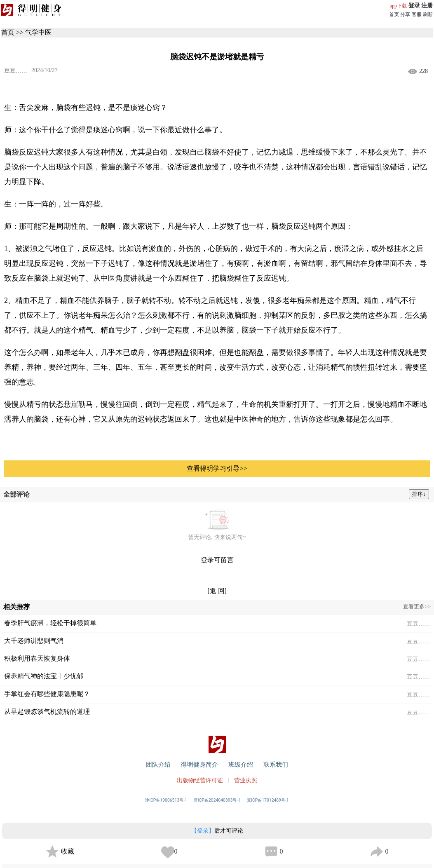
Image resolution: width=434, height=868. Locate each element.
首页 (394, 14)
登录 (414, 6)
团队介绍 (158, 765)
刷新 (428, 14)
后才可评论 (217, 831)
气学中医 (38, 32)
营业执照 (246, 780)
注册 (427, 6)
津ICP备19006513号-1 (166, 800)
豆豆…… (16, 71)
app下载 (398, 6)
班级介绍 (241, 765)
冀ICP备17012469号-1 (268, 800)
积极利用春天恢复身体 (37, 658)
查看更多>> (417, 606)
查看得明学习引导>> (217, 468)
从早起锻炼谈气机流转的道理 (47, 712)
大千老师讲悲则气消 (34, 641)
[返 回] (217, 591)
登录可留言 (217, 560)
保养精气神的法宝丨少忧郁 (44, 676)
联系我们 (276, 765)
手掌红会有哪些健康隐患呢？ (47, 694)
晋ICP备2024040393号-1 (217, 800)
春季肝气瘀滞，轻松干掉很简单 (50, 623)
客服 (417, 14)
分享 (405, 14)
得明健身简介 (199, 765)
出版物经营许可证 (200, 780)
